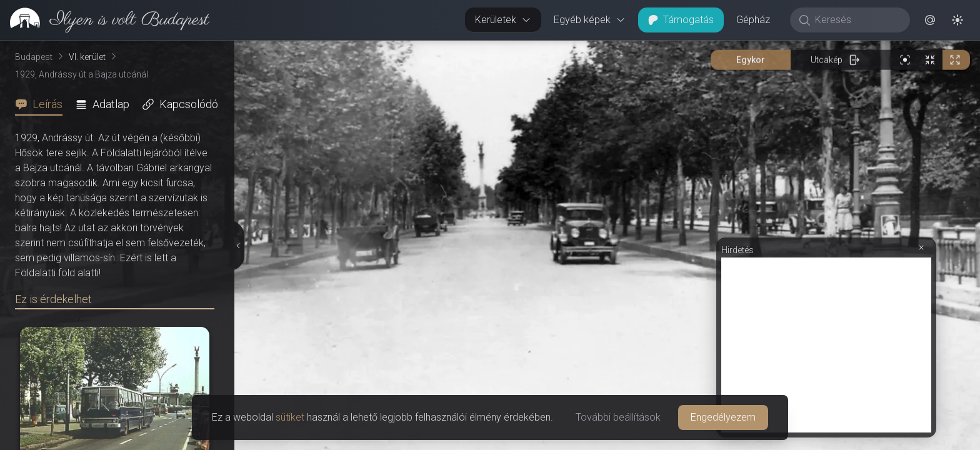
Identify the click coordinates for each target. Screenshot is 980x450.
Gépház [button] (753, 20)
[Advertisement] (826, 345)
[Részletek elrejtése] (237, 246)
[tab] (42, 104)
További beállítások (618, 417)
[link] (105, 20)
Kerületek (503, 20)
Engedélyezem (723, 417)
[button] (930, 20)
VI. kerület (87, 57)
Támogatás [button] (681, 20)
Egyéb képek (590, 20)
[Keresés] (857, 20)
